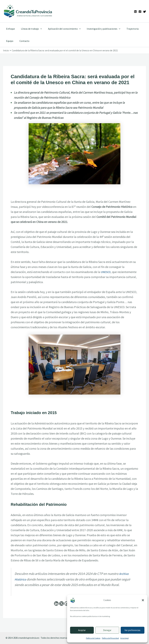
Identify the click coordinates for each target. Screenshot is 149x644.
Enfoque (10, 29)
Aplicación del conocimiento (61, 29)
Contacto (23, 41)
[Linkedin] (135, 12)
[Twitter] (145, 12)
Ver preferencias (132, 630)
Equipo (9, 41)
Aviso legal (125, 638)
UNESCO (106, 272)
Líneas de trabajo (30, 29)
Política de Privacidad (110, 638)
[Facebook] (140, 12)
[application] (39, 29)
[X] (61, 604)
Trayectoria (127, 29)
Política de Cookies (93, 638)
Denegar (107, 630)
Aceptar (82, 630)
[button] (143, 600)
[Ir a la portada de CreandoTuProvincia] (28, 11)
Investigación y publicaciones (99, 29)
